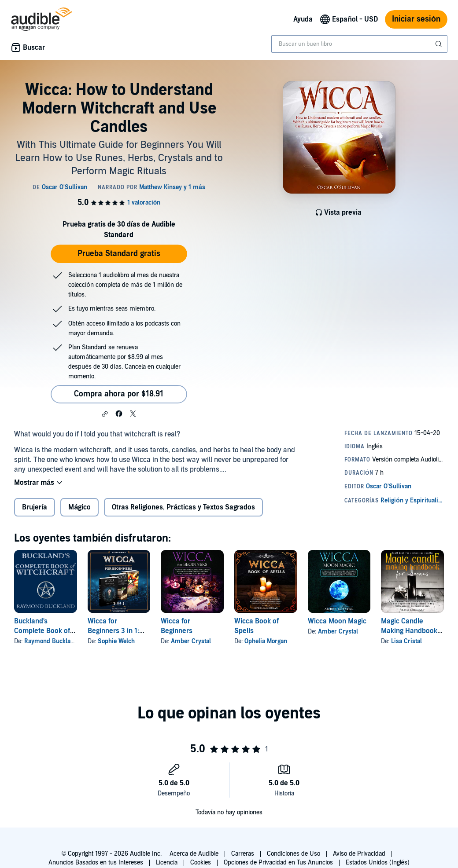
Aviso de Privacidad (359, 854)
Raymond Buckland (51, 641)
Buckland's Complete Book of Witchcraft (42, 631)
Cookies (201, 863)
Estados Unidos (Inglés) (378, 863)
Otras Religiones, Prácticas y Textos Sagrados (183, 507)
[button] (105, 414)
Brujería (35, 507)
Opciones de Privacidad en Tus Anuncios (278, 863)
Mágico (79, 507)
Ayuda (303, 19)
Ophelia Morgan (266, 641)
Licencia (167, 863)
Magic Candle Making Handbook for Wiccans (409, 631)
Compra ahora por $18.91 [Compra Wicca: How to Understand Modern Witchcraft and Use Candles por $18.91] (119, 394)
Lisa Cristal (406, 641)
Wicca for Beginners (177, 626)
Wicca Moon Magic (337, 621)
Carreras (243, 854)
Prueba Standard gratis (119, 254)
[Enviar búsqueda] (440, 44)
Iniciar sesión (416, 19)
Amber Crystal (191, 641)
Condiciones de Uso (294, 854)
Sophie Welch (116, 641)
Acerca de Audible (194, 854)
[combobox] (359, 44)
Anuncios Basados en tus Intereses (96, 863)
